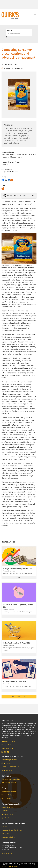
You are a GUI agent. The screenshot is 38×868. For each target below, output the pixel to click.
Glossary (4, 826)
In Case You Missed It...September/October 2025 (18, 606)
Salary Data (5, 834)
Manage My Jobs (7, 814)
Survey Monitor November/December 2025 (18, 569)
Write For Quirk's (7, 770)
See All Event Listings (9, 791)
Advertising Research (9, 154)
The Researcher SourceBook (11, 779)
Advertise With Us (7, 748)
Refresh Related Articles (19, 697)
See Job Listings (7, 807)
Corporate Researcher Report (12, 830)
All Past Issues (6, 763)
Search (9, 30)
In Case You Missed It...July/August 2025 (17, 643)
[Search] (19, 34)
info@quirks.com (7, 853)
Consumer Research (25, 154)
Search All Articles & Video (10, 767)
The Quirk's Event (7, 745)
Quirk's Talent (6, 818)
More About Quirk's (8, 741)
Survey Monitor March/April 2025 (14, 681)
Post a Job (5, 811)
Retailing (5, 164)
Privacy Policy (6, 866)
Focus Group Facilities (9, 783)
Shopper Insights (16, 157)
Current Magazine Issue (9, 760)
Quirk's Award (6, 798)
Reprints (15, 866)
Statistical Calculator (9, 837)
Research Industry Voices (10, 172)
